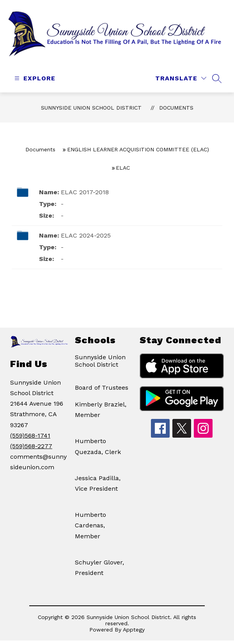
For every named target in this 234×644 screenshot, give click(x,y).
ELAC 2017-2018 (85, 192)
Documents (176, 108)
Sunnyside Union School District (91, 108)
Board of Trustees (102, 388)
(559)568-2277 (31, 446)
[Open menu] (34, 78)
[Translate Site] (181, 78)
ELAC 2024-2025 (86, 235)
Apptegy (134, 630)
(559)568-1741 (30, 436)
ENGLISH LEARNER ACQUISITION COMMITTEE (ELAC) (138, 149)
